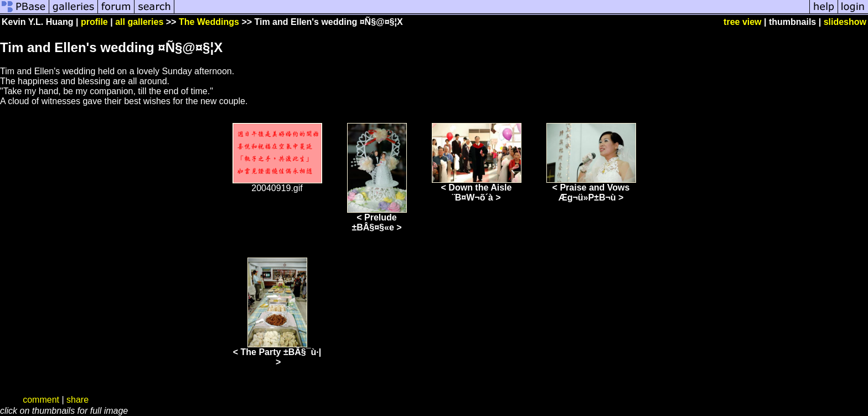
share (77, 400)
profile (94, 22)
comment (41, 400)
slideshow (845, 22)
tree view (742, 22)
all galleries (139, 22)
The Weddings (209, 22)
